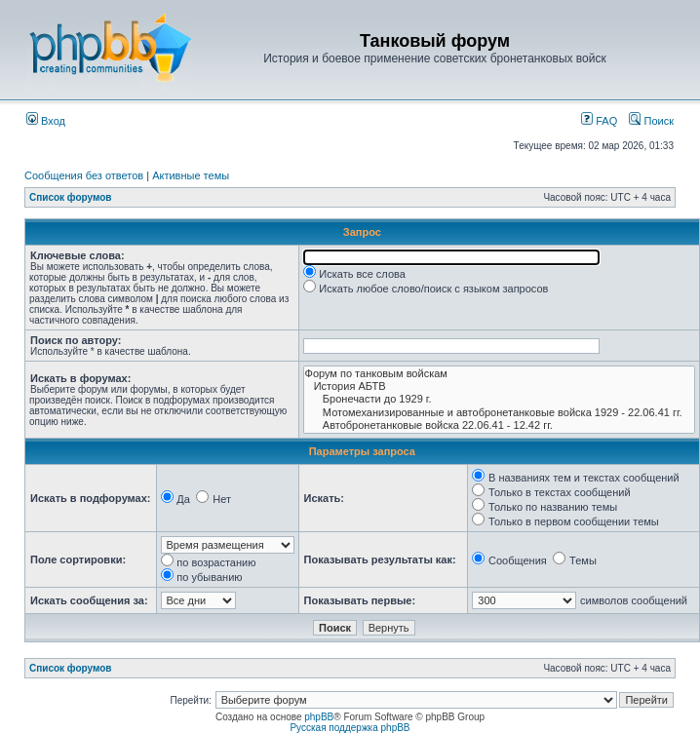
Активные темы (191, 175)
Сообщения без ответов (84, 175)
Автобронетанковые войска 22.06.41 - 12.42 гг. (499, 425)
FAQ (599, 121)
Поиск (651, 121)
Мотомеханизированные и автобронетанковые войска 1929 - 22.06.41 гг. (499, 413)
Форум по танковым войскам (499, 374)
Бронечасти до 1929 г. (499, 399)
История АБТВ (499, 386)
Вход (46, 121)
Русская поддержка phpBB (350, 728)
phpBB (319, 717)
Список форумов (71, 197)
